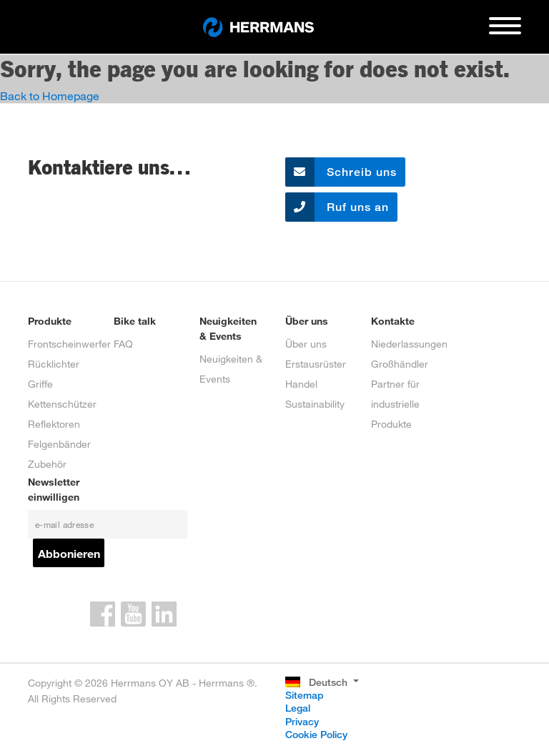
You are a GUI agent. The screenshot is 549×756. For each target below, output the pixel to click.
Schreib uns (341, 172)
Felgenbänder (59, 444)
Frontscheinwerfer (69, 344)
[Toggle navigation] (505, 31)
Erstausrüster (316, 364)
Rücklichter (54, 364)
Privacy (302, 721)
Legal (298, 708)
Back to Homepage (50, 95)
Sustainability (315, 404)
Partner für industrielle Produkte (395, 404)
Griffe (40, 384)
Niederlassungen (409, 344)
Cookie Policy (316, 734)
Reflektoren (54, 424)
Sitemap (305, 695)
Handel (301, 384)
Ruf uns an (337, 207)
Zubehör (47, 464)
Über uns (306, 344)
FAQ (123, 344)
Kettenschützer (62, 404)
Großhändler (400, 364)
